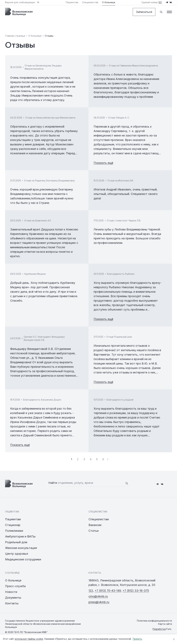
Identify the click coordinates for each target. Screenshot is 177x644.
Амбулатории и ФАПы (20, 536)
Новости (11, 592)
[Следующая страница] (108, 459)
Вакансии (95, 525)
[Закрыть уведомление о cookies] (174, 639)
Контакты (12, 603)
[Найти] (127, 483)
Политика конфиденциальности (154, 621)
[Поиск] (161, 12)
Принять (137, 639)
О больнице (13, 580)
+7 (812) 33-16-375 (136, 591)
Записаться (144, 12)
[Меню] (169, 12)
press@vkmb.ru (99, 602)
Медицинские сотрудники (23, 559)
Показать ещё (103, 163)
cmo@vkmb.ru (98, 596)
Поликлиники (14, 531)
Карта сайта (165, 624)
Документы (13, 598)
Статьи (94, 531)
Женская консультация (21, 548)
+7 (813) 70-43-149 (108, 591)
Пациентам (13, 519)
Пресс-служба (15, 586)
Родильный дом (16, 542)
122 (91, 591)
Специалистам (99, 519)
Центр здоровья (17, 554)
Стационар (13, 525)
